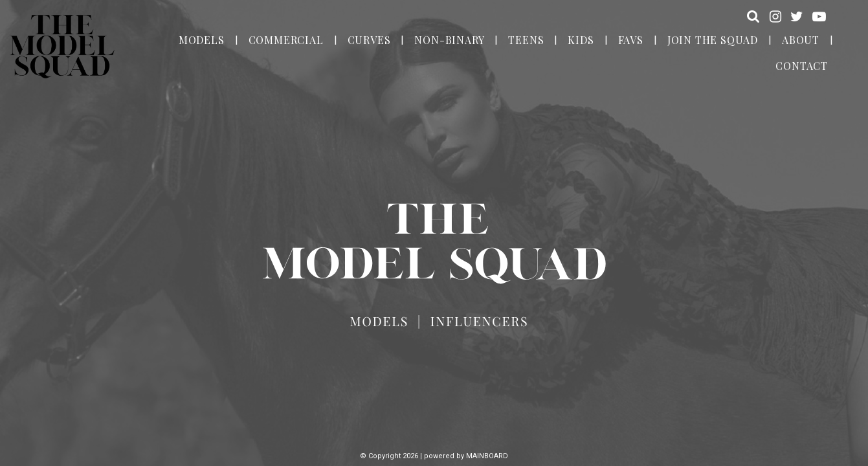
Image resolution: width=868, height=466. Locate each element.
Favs (631, 40)
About (801, 40)
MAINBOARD (487, 456)
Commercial (286, 40)
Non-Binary (449, 40)
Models (202, 40)
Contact (802, 66)
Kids (581, 40)
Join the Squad (713, 40)
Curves (369, 40)
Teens (526, 40)
